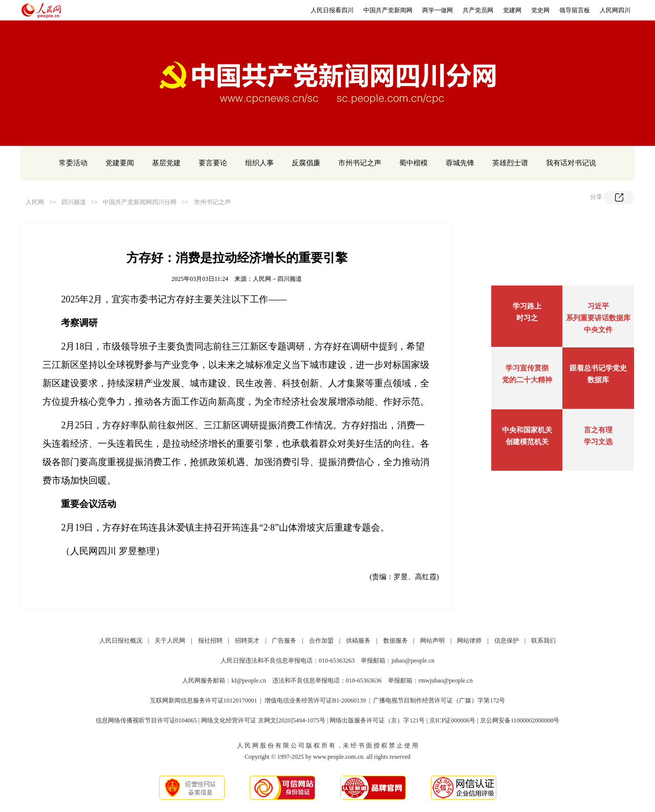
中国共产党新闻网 (388, 10)
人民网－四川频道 (277, 279)
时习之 (527, 318)
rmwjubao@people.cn (446, 681)
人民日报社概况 (121, 641)
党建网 (512, 10)
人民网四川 (615, 10)
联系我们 (543, 641)
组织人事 (259, 163)
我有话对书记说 (571, 163)
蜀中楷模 (413, 163)
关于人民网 (170, 641)
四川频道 (74, 202)
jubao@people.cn (413, 661)
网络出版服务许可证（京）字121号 (377, 720)
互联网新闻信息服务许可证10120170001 (204, 700)
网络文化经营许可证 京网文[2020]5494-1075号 (263, 720)
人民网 (35, 202)
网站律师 (469, 641)
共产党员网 (478, 10)
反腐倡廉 (306, 163)
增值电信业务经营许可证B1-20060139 (315, 700)
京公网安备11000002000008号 (520, 720)
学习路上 (527, 306)
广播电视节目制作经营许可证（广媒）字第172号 (439, 700)
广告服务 (284, 641)
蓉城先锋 (460, 163)
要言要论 (213, 163)
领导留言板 (575, 10)
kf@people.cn (248, 681)
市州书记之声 (360, 163)
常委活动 (73, 163)
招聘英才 (247, 641)
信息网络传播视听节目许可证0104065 (146, 720)
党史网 (540, 10)
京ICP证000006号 (453, 720)
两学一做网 (438, 10)
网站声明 (432, 641)
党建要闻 (120, 163)
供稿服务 (358, 641)
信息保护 (507, 641)
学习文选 (598, 442)
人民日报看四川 (332, 10)
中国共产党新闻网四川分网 (140, 202)
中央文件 (598, 330)
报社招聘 (210, 641)
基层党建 (166, 163)
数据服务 (396, 641)
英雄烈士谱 (510, 163)
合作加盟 (321, 641)
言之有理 (598, 430)
